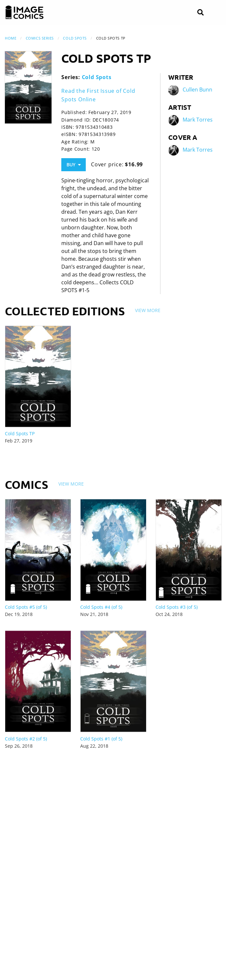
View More (148, 310)
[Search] (200, 13)
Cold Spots (75, 38)
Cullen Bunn (197, 90)
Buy (74, 165)
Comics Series (40, 38)
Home (11, 38)
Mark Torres (198, 120)
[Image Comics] (24, 12)
